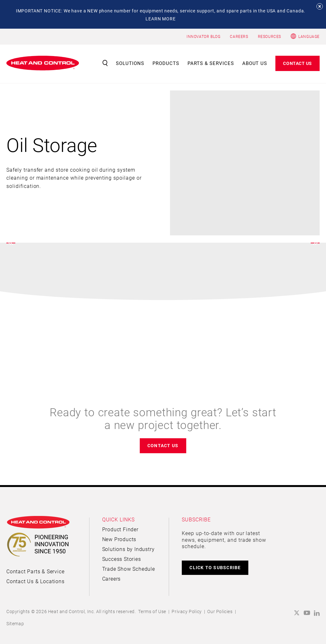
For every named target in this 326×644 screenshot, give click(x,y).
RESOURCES (269, 36)
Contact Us (298, 63)
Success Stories (122, 559)
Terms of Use (152, 611)
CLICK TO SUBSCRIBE (215, 567)
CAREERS (239, 36)
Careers (112, 579)
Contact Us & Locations (35, 581)
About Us (255, 63)
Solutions (130, 63)
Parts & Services (211, 63)
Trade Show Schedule (129, 569)
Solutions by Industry (128, 549)
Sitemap (15, 623)
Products (166, 63)
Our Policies (220, 611)
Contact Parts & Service (35, 571)
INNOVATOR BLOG (203, 36)
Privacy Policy (187, 611)
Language (309, 36)
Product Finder (120, 529)
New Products (119, 539)
